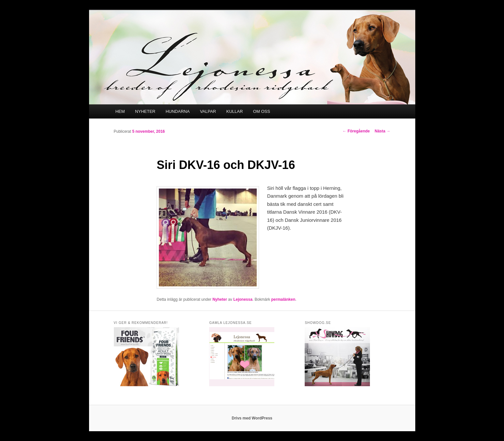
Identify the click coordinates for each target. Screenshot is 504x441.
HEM (120, 111)
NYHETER (145, 111)
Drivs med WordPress (252, 418)
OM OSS (262, 111)
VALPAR (208, 111)
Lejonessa (243, 299)
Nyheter (220, 299)
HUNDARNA (178, 111)
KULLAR (235, 111)
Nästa (382, 131)
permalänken (283, 299)
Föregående (356, 131)
